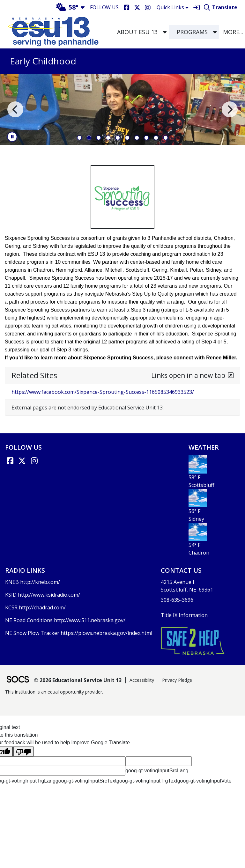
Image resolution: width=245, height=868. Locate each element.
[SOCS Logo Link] (18, 680)
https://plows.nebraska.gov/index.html (106, 633)
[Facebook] (126, 7)
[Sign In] (196, 7)
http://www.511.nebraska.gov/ (90, 620)
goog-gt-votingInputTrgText (147, 781)
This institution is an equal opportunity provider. (54, 692)
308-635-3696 (177, 600)
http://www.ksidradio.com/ (49, 595)
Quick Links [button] (173, 7)
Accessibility (142, 680)
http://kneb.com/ (40, 582)
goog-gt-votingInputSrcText (86, 781)
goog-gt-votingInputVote (204, 781)
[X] (137, 7)
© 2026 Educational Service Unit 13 (78, 680)
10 (166, 138)
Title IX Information (184, 615)
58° (67, 7)
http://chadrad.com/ (42, 607)
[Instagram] (148, 7)
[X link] (22, 461)
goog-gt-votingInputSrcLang (157, 771)
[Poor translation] (23, 751)
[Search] (207, 7)
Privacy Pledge (177, 680)
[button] (165, 32)
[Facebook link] (10, 461)
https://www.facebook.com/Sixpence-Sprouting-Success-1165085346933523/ (103, 392)
